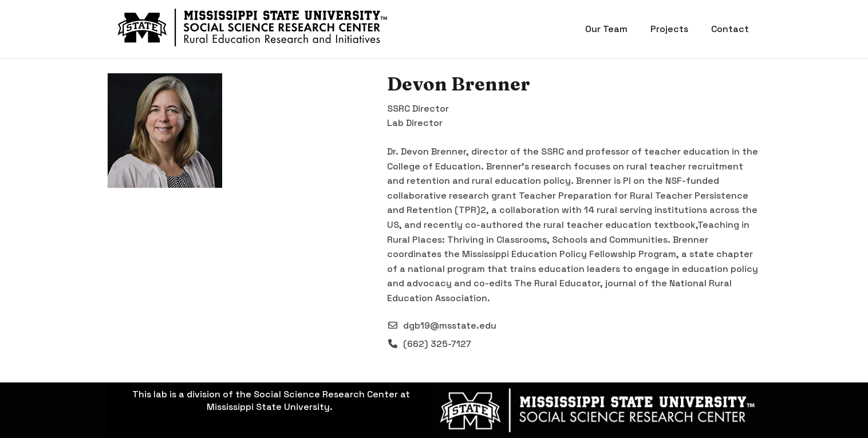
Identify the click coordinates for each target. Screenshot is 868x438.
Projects (669, 29)
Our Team (606, 29)
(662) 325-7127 (437, 344)
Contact (730, 29)
